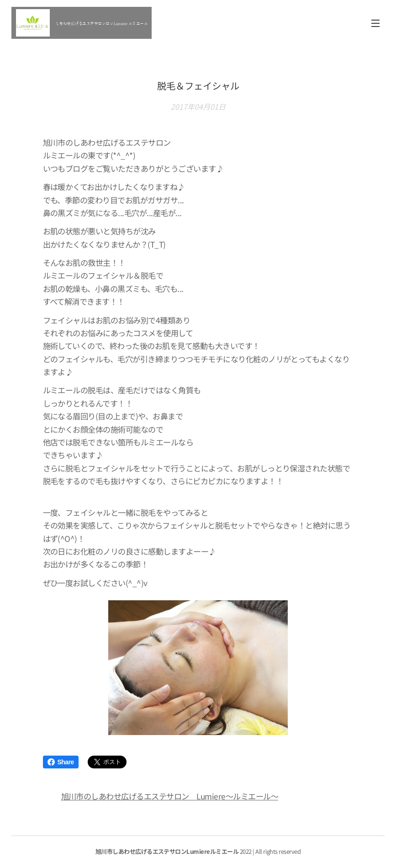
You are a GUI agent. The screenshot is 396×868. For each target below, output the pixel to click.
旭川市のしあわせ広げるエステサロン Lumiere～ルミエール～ (170, 796)
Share (61, 762)
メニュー (375, 23)
